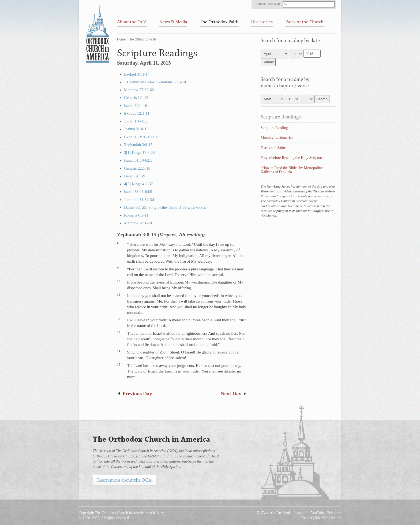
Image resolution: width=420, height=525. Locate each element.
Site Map (274, 4)
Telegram (334, 513)
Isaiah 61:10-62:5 (138, 160)
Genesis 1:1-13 (136, 98)
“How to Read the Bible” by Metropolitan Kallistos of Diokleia (292, 170)
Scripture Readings (281, 117)
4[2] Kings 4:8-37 (138, 184)
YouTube (318, 513)
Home (121, 39)
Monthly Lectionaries (277, 138)
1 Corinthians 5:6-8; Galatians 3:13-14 (155, 82)
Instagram (301, 513)
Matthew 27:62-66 (139, 90)
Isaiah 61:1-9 (135, 176)
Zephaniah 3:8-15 (138, 145)
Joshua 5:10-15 (136, 129)
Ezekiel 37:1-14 (137, 74)
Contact (261, 4)
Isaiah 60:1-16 (136, 106)
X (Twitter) (265, 513)
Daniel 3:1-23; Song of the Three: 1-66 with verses (165, 207)
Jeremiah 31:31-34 (139, 200)
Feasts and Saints (273, 148)
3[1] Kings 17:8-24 (139, 152)
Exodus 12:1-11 (137, 113)
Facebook (283, 513)
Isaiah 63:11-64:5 (138, 192)
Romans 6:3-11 (136, 215)
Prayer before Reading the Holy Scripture (292, 158)
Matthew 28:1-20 (138, 223)
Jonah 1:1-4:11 (136, 121)
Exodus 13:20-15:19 (140, 137)
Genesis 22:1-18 (137, 168)
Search (336, 518)
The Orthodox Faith (142, 39)
